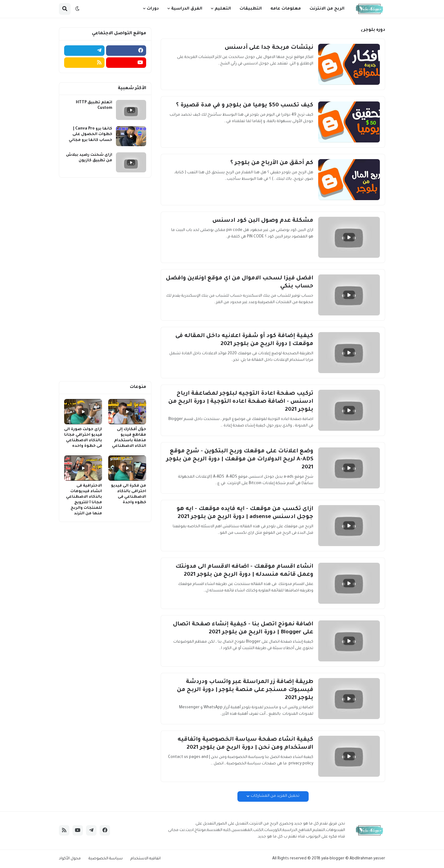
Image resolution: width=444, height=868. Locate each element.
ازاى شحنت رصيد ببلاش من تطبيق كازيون (89, 158)
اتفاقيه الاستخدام (146, 859)
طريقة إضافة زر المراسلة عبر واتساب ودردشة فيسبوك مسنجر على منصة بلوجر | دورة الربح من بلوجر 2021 (245, 690)
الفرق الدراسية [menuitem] (187, 9)
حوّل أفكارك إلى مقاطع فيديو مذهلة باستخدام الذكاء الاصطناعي (129, 438)
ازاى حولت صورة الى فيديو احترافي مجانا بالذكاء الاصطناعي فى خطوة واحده (83, 438)
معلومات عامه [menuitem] (286, 9)
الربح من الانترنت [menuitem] (327, 9)
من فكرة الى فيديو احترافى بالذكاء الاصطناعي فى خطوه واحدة (129, 494)
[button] (77, 9)
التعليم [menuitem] (223, 9)
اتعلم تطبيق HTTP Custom (94, 105)
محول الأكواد (70, 859)
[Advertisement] (105, 279)
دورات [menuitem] (153, 9)
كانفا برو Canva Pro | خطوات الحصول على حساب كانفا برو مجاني (90, 134)
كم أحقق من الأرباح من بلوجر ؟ (272, 163)
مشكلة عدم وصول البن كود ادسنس (263, 221)
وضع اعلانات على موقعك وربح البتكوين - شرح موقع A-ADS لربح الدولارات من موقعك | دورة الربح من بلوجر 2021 (240, 459)
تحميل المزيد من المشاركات (275, 796)
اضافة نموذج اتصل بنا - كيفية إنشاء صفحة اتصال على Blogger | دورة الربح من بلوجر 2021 (243, 628)
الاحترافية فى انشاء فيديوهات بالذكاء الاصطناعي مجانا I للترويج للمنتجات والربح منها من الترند (84, 500)
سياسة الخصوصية (106, 859)
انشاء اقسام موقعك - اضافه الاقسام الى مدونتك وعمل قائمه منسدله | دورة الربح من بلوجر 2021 (244, 571)
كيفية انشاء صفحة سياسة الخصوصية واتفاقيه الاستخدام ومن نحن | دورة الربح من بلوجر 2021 (245, 744)
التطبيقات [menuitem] (251, 9)
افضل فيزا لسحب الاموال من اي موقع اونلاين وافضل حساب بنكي (240, 282)
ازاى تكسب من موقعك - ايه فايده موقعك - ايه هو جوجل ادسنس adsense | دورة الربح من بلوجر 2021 (245, 513)
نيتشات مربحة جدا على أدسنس (269, 48)
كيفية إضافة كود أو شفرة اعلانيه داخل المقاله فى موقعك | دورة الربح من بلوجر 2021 (244, 340)
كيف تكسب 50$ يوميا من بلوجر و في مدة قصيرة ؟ (245, 105)
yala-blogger (333, 859)
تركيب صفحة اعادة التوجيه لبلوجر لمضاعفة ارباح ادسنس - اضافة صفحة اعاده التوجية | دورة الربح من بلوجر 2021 (241, 402)
